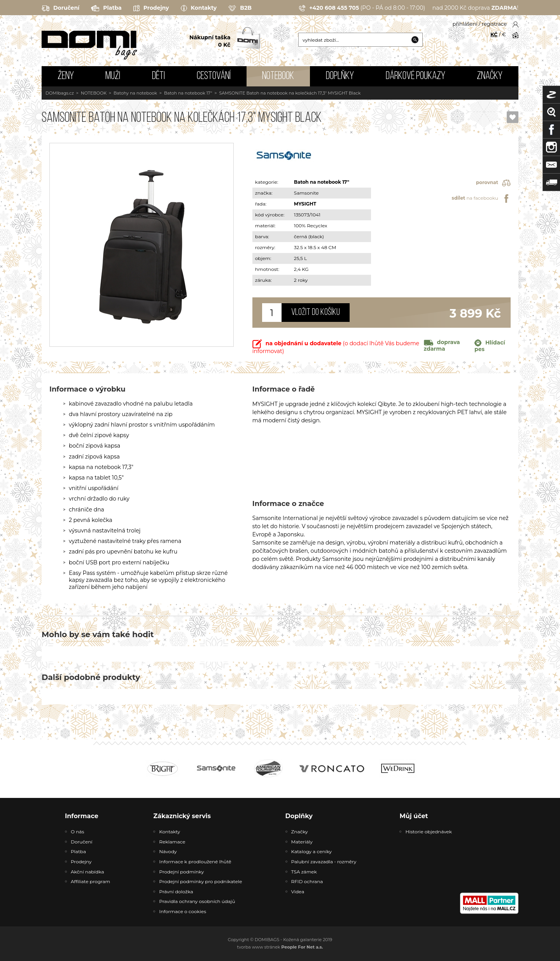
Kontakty (199, 8)
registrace (494, 24)
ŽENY (66, 76)
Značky (490, 76)
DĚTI (158, 76)
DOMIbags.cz (60, 93)
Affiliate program (90, 881)
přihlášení (465, 24)
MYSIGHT (305, 204)
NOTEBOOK (278, 76)
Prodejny (151, 8)
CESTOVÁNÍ (214, 76)
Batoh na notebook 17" (188, 93)
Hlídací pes (490, 346)
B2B (240, 8)
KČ (494, 34)
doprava (442, 345)
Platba (106, 8)
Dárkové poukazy (416, 76)
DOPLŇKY (340, 76)
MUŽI (113, 76)
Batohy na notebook (135, 93)
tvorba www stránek (280, 947)
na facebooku (481, 199)
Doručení (60, 8)
